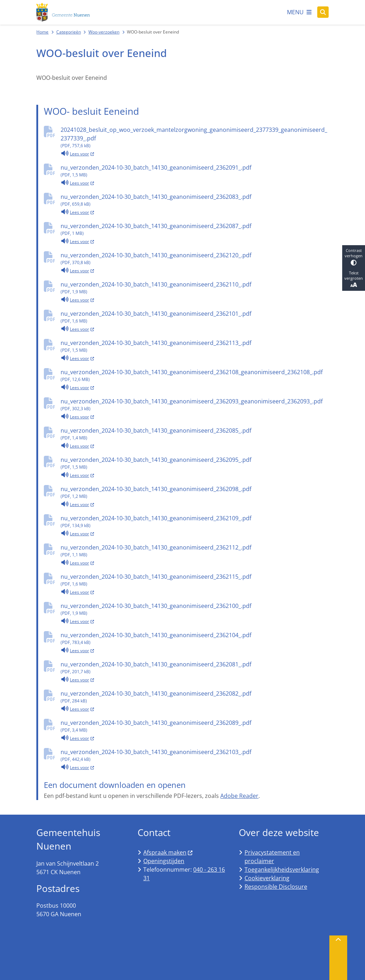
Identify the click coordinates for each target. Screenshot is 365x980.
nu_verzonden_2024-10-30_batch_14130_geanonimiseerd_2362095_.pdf (194, 463)
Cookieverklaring (267, 878)
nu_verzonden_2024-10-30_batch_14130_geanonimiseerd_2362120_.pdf (194, 259)
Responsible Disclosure (276, 887)
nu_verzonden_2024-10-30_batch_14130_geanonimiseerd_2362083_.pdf (194, 200)
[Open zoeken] (323, 12)
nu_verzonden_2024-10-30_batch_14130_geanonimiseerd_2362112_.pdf (194, 551)
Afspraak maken (168, 852)
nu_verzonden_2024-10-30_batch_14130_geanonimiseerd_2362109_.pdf (194, 522)
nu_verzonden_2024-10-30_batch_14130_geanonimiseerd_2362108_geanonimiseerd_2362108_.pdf (194, 375)
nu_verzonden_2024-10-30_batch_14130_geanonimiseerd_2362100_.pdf (194, 609)
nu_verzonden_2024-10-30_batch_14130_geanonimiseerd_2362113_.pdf (194, 346)
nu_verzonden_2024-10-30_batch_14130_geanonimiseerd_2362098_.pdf (194, 492)
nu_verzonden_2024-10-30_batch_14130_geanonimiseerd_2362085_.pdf (194, 434)
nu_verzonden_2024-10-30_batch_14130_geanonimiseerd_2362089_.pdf (194, 726)
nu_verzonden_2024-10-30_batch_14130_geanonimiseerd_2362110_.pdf (194, 288)
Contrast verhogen (354, 257)
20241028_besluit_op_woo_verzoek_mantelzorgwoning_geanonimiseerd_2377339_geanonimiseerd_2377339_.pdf (194, 137)
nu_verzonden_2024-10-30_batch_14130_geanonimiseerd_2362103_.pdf (194, 755)
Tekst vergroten (354, 279)
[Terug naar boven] (338, 958)
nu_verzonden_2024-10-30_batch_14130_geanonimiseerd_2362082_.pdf (194, 697)
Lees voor (78, 153)
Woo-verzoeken (104, 32)
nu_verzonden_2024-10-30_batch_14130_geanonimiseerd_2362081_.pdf (194, 668)
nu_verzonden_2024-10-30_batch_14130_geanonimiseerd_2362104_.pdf (194, 638)
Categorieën (69, 32)
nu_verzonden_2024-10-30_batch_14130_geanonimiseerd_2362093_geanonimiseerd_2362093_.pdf (194, 405)
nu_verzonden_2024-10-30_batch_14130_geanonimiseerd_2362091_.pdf (194, 171)
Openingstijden (164, 861)
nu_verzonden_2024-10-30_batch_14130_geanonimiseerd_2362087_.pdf (194, 229)
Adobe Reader (239, 796)
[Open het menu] (299, 12)
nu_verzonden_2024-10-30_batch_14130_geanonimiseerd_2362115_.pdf (194, 580)
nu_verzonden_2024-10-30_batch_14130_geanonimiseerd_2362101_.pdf (194, 317)
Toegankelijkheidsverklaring (282, 870)
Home (42, 32)
